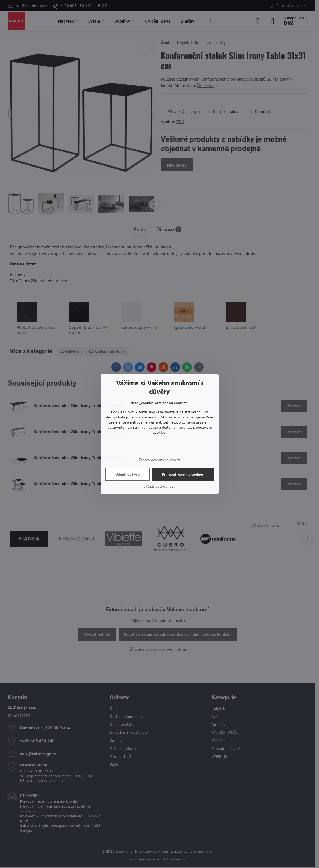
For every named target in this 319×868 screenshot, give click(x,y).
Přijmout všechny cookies (183, 474)
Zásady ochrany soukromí (159, 460)
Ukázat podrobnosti (159, 486)
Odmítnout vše (127, 474)
